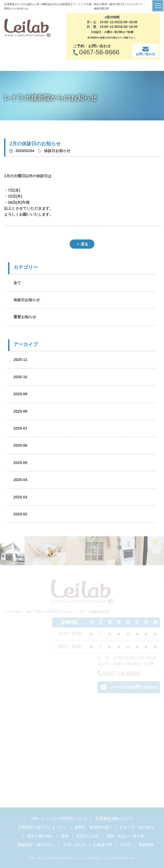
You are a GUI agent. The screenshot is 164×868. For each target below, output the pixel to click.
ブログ (125, 845)
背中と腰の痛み (40, 836)
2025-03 (20, 497)
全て (17, 283)
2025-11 (20, 360)
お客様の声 (103, 845)
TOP (35, 818)
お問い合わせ (74, 845)
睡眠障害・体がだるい (37, 845)
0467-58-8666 (119, 674)
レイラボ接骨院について (67, 818)
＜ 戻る (82, 244)
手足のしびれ (88, 836)
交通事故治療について (114, 818)
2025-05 (20, 463)
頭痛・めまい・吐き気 (125, 836)
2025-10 (20, 377)
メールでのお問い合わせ (129, 687)
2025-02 (20, 514)
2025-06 (20, 445)
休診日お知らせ (27, 300)
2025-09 (20, 394)
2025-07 (20, 428)
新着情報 (146, 845)
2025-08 (20, 411)
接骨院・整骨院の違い (93, 827)
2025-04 (20, 480)
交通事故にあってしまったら (42, 827)
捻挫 (65, 836)
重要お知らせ (25, 317)
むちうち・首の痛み (137, 827)
